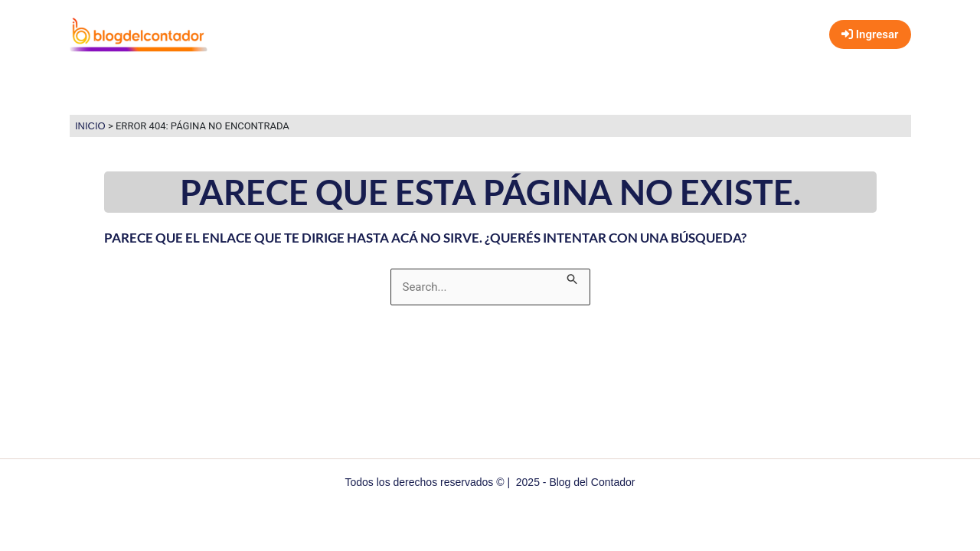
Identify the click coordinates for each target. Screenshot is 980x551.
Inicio (90, 126)
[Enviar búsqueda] (573, 277)
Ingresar (870, 34)
